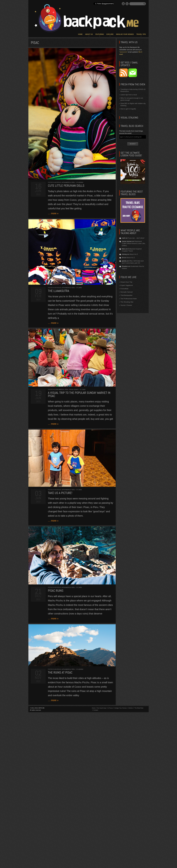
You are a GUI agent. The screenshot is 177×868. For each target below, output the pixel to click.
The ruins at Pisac (60, 673)
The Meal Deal (139, 708)
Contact (96, 710)
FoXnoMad (124, 289)
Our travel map (101, 708)
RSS (127, 4)
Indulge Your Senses (125, 34)
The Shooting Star (127, 302)
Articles (131, 708)
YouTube (123, 4)
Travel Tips (141, 34)
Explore (110, 34)
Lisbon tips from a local (129, 95)
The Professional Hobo (129, 299)
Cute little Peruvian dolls (66, 186)
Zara (80, 288)
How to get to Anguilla (128, 109)
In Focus (58, 182)
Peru (73, 182)
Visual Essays (74, 390)
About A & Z (134, 254)
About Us (89, 34)
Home (80, 34)
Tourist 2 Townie (126, 305)
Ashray (81, 182)
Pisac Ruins (56, 591)
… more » (53, 213)
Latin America (66, 182)
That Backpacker (126, 295)
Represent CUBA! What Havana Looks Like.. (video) (134, 243)
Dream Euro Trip (126, 282)
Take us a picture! (60, 493)
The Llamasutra (59, 291)
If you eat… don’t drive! (136, 238)
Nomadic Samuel (127, 292)
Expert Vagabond (127, 285)
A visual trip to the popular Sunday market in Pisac (79, 394)
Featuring (100, 34)
